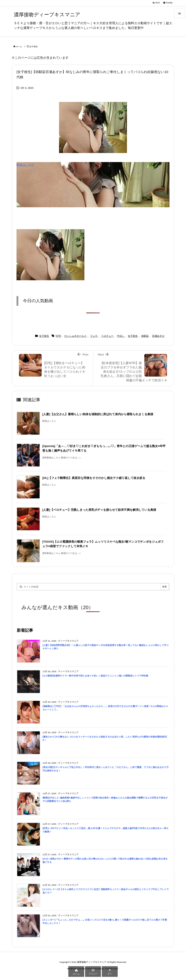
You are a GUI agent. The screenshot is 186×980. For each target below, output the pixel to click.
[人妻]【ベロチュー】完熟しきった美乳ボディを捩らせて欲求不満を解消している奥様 (99, 510)
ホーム (19, 47)
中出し (121, 336)
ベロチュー (107, 336)
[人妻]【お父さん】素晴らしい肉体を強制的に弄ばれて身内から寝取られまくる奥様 (98, 414)
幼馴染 (145, 336)
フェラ (94, 336)
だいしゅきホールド (75, 336)
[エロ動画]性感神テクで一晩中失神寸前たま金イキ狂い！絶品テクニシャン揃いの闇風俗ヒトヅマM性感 (95, 676)
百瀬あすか (158, 336)
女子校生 (34, 47)
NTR (58, 336)
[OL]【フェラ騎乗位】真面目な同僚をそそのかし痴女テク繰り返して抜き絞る (94, 478)
